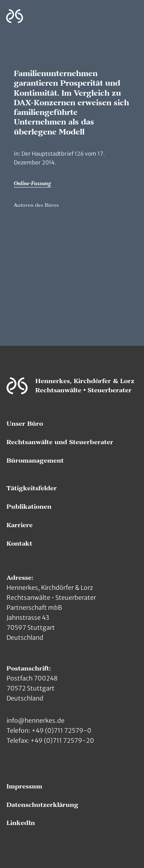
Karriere (20, 525)
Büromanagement (35, 461)
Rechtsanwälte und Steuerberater (60, 442)
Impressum (24, 787)
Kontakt (19, 544)
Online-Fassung (32, 184)
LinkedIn (21, 823)
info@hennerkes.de (36, 720)
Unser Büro (25, 424)
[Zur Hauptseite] (15, 16)
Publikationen (29, 507)
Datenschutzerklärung (42, 805)
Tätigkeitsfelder (32, 488)
